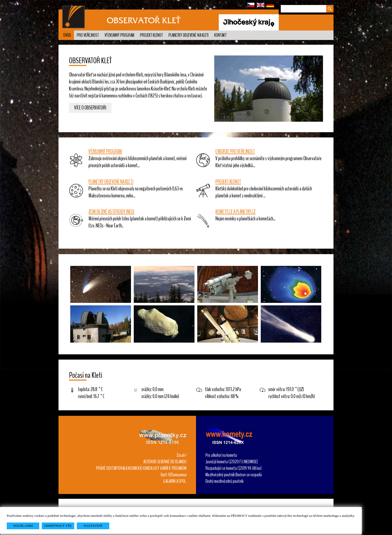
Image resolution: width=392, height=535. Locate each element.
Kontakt (220, 35)
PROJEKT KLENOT (228, 182)
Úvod (67, 35)
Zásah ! (181, 455)
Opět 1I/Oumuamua (173, 475)
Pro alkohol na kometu (221, 455)
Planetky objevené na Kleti (188, 35)
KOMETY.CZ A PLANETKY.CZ (235, 212)
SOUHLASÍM (23, 526)
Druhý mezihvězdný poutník (224, 481)
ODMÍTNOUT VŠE (58, 526)
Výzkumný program (119, 35)
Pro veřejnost (88, 35)
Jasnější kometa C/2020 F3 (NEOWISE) (232, 462)
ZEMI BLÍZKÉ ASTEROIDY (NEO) (111, 212)
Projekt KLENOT (151, 35)
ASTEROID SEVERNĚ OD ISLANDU (165, 462)
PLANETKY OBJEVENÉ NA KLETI (111, 182)
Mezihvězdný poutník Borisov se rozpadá (234, 475)
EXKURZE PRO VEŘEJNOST (235, 151)
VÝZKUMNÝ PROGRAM (105, 151)
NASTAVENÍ (93, 526)
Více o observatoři (90, 108)
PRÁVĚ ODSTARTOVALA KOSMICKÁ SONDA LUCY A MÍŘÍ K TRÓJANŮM (141, 468)
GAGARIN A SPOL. (175, 481)
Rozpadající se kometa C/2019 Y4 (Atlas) (233, 468)
